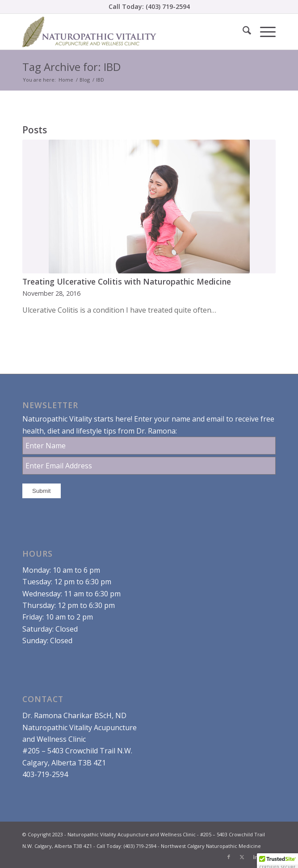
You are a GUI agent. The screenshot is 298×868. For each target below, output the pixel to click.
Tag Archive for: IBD (71, 67)
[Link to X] (242, 857)
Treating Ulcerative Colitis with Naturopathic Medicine (127, 281)
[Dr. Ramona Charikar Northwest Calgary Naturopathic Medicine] (124, 32)
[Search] (242, 32)
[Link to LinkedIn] (256, 857)
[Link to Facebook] (229, 857)
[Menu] (263, 32)
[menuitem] (242, 32)
